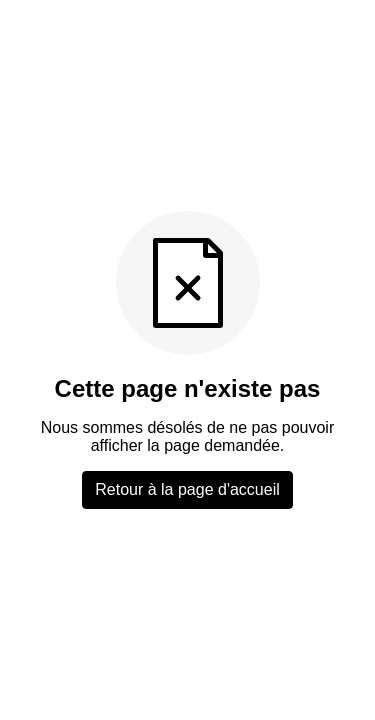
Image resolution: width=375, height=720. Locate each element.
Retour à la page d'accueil (187, 489)
